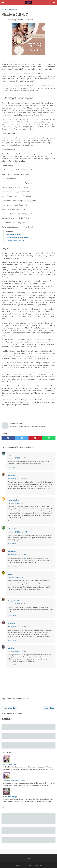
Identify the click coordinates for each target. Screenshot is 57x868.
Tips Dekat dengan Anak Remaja (14, 781)
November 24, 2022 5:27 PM (17, 503)
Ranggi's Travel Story (15, 601)
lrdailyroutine (12, 529)
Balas (10, 467)
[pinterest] (35, 438)
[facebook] (8, 438)
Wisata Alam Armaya (10, 797)
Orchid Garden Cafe (9, 765)
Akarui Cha (12, 475)
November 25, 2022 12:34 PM (17, 532)
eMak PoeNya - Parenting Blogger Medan (31, 865)
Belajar (10, 574)
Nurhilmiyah (12, 623)
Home (5, 808)
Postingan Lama (49, 708)
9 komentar (29, 20)
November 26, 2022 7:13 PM (17, 604)
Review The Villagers (14, 234)
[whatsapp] (49, 438)
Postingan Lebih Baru (9, 708)
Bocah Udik (12, 648)
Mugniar (11, 455)
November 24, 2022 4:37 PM (17, 478)
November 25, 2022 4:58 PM (17, 577)
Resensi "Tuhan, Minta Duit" (16, 240)
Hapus (14, 467)
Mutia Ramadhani (14, 500)
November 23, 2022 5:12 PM (17, 458)
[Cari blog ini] (54, 3)
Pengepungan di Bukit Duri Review (18, 237)
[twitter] (22, 438)
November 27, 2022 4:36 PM (17, 627)
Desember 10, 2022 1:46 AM (17, 651)
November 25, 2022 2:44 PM (17, 555)
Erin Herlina (12, 551)
